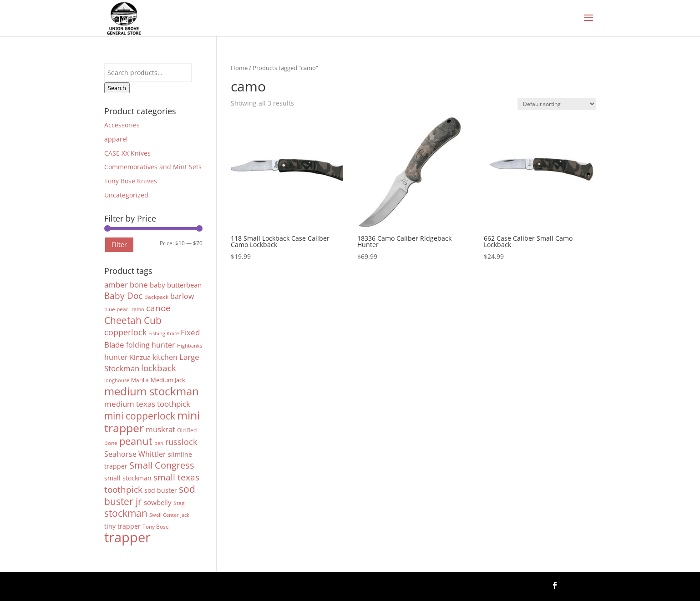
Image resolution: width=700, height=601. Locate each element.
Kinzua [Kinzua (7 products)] (140, 357)
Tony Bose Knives (131, 181)
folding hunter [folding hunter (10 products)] (151, 345)
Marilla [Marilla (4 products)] (140, 380)
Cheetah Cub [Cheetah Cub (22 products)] (133, 320)
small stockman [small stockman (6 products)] (128, 478)
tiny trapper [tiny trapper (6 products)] (122, 526)
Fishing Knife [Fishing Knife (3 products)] (164, 333)
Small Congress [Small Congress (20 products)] (162, 465)
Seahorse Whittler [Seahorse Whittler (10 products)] (135, 454)
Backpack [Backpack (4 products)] (156, 297)
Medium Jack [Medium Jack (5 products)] (168, 380)
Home (239, 68)
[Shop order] (557, 104)
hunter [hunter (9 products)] (116, 357)
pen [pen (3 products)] (159, 443)
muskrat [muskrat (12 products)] (160, 429)
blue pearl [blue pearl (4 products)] (117, 309)
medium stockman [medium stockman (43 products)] (152, 391)
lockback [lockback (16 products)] (159, 368)
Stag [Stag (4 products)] (179, 503)
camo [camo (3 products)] (138, 309)
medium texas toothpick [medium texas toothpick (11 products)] (147, 404)
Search (117, 88)
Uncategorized (126, 195)
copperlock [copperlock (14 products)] (125, 332)
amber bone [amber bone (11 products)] (126, 285)
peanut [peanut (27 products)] (136, 441)
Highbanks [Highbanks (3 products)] (190, 346)
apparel (116, 139)
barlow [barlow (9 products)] (182, 296)
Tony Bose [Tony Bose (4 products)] (156, 527)
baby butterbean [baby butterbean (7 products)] (176, 285)
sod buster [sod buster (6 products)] (161, 490)
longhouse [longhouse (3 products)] (117, 380)
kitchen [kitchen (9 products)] (165, 357)
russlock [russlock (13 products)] (181, 442)
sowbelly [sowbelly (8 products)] (158, 502)
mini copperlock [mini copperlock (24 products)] (140, 416)
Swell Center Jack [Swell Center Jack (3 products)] (169, 515)
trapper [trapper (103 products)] (127, 537)
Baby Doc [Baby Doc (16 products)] (123, 296)
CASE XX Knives (127, 153)
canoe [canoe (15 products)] (158, 308)
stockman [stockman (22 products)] (126, 513)
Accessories (122, 125)
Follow (581, 585)
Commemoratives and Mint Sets (153, 167)
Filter (119, 245)
